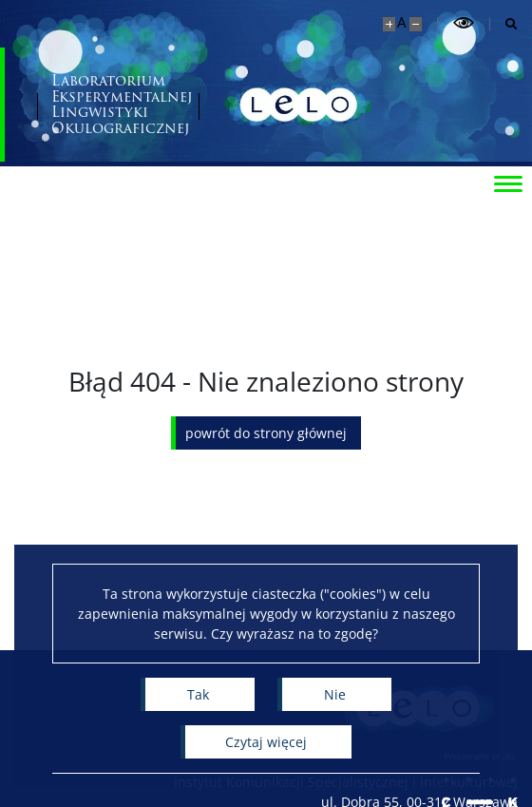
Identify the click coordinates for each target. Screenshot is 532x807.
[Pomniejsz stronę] (416, 24)
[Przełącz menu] (508, 183)
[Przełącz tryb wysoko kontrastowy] (464, 23)
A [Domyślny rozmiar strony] (401, 22)
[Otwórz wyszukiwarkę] (504, 24)
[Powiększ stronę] (389, 24)
